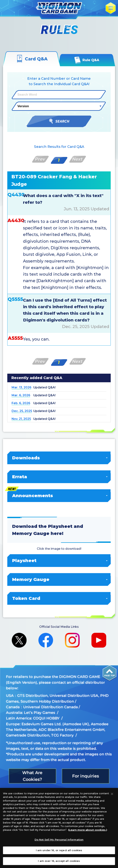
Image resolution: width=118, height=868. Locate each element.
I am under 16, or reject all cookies (59, 851)
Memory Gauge (59, 579)
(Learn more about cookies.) (88, 831)
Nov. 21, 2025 (21, 419)
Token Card (59, 598)
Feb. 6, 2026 (21, 403)
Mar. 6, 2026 (21, 395)
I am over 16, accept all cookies (59, 862)
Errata (59, 477)
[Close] (112, 795)
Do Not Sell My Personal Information (59, 840)
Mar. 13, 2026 (21, 387)
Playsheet (59, 560)
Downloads (59, 458)
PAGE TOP (110, 673)
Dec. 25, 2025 (22, 411)
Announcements (59, 496)
